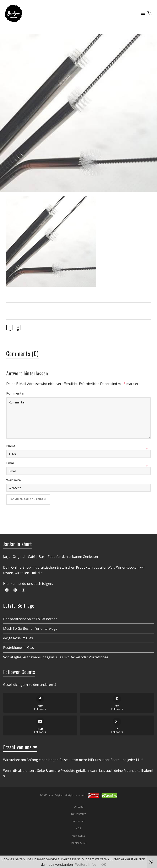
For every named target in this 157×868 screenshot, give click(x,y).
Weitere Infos (86, 864)
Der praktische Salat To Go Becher (30, 619)
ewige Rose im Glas (18, 638)
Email (10, 463)
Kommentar (15, 393)
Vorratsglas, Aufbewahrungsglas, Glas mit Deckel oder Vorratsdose (56, 657)
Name (11, 446)
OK (104, 864)
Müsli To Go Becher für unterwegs (30, 628)
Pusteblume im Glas (18, 648)
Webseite (13, 480)
